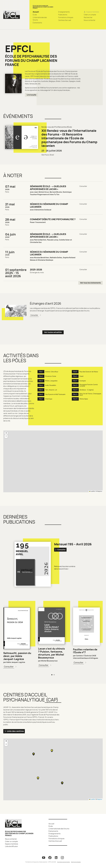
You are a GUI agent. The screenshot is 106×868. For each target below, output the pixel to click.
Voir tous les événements (91, 283)
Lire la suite (32, 95)
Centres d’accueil (65, 20)
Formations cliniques (66, 17)
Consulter (60, 550)
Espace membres (12, 844)
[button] (6, 433)
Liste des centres (14, 731)
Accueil (36, 12)
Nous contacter (90, 20)
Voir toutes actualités (53, 332)
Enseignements (64, 12)
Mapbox (100, 491)
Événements (37, 23)
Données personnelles (64, 862)
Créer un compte (90, 15)
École (35, 15)
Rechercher (88, 17)
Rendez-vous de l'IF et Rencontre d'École (57, 127)
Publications (63, 15)
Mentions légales (76, 862)
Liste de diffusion (11, 846)
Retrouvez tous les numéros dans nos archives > (65, 568)
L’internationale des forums (59, 829)
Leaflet (92, 491)
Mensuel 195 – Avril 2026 (73, 544)
